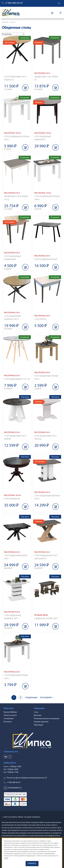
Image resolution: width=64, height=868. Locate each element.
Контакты (8, 722)
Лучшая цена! (41, 615)
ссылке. (6, 858)
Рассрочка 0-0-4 (42, 73)
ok (10, 757)
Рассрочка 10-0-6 (12, 133)
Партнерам (38, 725)
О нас (36, 712)
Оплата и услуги (10, 715)
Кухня (13, 22)
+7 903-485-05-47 (14, 3)
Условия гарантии (41, 722)
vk (6, 757)
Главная (5, 22)
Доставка (38, 715)
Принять (32, 863)
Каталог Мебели (10, 712)
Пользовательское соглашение (47, 719)
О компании (9, 719)
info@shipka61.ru (15, 788)
